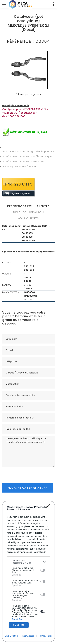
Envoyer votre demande (28, 488)
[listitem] (28, 562)
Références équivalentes (28, 206)
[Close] (49, 507)
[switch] (43, 570)
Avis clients (28, 218)
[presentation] (25, 473)
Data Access (28, 636)
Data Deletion (11, 636)
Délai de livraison (28, 212)
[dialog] (28, 571)
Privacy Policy (46, 636)
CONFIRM (19, 625)
